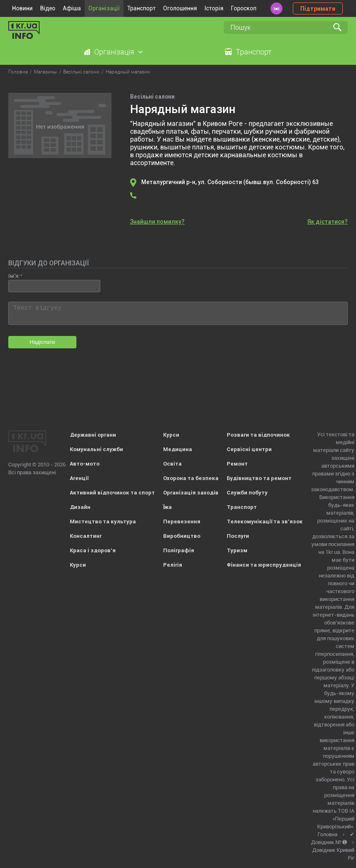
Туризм (237, 550)
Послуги (238, 536)
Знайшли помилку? (157, 222)
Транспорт (141, 8)
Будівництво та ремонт (259, 478)
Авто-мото (85, 464)
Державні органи (93, 435)
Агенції (79, 478)
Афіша (72, 8)
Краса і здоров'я (93, 550)
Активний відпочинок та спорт (112, 493)
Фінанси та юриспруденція (264, 565)
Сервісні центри (249, 449)
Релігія (173, 565)
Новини (22, 8)
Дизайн (80, 507)
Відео (48, 8)
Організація (114, 52)
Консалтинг (86, 536)
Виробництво (182, 536)
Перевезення (182, 522)
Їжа (167, 507)
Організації (104, 8)
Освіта (172, 464)
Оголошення (180, 8)
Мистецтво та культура (103, 522)
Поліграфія (179, 550)
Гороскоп (244, 8)
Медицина (178, 449)
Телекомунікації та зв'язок (265, 522)
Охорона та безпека (191, 478)
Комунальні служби (96, 449)
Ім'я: (14, 276)
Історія (214, 8)
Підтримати (318, 9)
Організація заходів (191, 493)
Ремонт (237, 464)
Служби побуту (247, 493)
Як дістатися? (328, 222)
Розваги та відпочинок (258, 435)
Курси (78, 565)
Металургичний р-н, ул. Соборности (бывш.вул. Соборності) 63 (230, 182)
